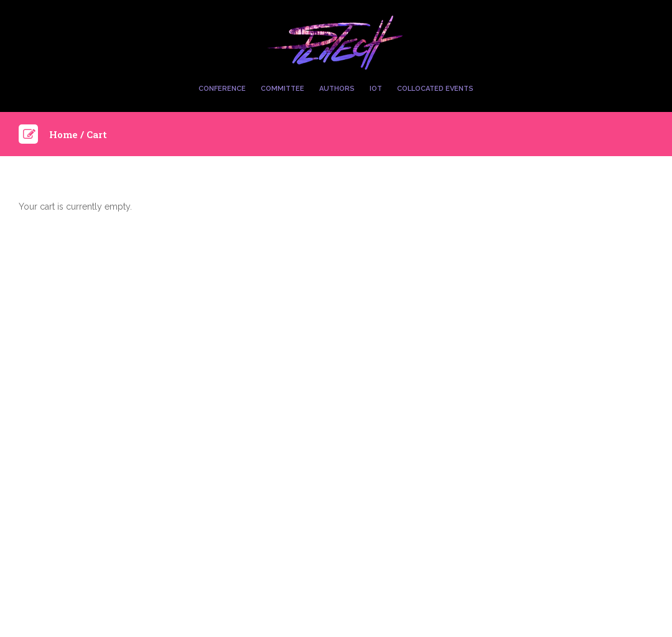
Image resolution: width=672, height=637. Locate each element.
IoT (376, 89)
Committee (282, 89)
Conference (222, 89)
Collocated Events (435, 89)
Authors (337, 89)
